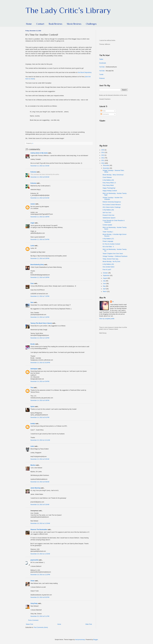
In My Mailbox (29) (108, 180)
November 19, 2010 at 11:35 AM (40, 554)
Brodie (33, 344)
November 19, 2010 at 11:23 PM (40, 575)
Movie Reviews (74, 24)
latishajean (34, 369)
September (106, 275)
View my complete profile (107, 319)
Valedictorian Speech (109, 218)
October (106, 273)
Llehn (32, 446)
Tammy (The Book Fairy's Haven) (41, 323)
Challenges (91, 24)
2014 (103, 153)
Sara (32, 302)
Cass (32, 283)
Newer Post (30, 624)
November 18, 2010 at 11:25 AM (40, 523)
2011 (103, 160)
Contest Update (107, 225)
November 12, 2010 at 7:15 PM (40, 296)
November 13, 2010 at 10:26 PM (40, 363)
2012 (103, 158)
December (106, 165)
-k (113, 302)
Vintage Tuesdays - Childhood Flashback (115, 256)
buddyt (33, 424)
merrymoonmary (80, 640)
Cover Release (107, 177)
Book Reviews (55, 24)
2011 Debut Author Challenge (111, 207)
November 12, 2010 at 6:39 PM (40, 277)
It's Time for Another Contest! (111, 244)
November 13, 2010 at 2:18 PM (40, 317)
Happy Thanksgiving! (109, 188)
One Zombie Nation (108, 267)
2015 (103, 150)
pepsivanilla (34, 560)
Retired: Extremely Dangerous (112, 202)
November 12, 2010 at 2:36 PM (40, 217)
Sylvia (33, 407)
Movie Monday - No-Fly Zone (111, 262)
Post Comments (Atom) (41, 627)
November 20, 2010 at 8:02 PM (40, 597)
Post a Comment (33, 620)
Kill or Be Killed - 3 (108, 247)
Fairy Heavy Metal (108, 185)
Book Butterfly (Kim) (37, 265)
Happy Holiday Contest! (110, 191)
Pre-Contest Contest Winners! (112, 205)
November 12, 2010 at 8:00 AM (40, 177)
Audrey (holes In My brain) (39, 153)
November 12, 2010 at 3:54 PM (40, 239)
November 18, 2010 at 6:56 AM (40, 482)
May (104, 286)
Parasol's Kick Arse (108, 215)
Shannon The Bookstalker (39, 530)
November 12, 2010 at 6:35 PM (40, 258)
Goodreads (103, 63)
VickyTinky (34, 603)
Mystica (33, 465)
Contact (40, 24)
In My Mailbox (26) (108, 264)
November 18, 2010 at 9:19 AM (40, 505)
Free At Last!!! (107, 270)
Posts (103, 111)
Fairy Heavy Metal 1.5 (109, 183)
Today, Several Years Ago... (111, 259)
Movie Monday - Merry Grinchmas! (113, 175)
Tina (32, 388)
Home (29, 24)
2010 (103, 163)
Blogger (96, 640)
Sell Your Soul (107, 213)
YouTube (102, 67)
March (105, 292)
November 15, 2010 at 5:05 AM (40, 459)
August (105, 278)
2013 (103, 155)
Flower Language (108, 241)
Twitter (101, 59)
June (105, 284)
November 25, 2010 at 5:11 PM (40, 616)
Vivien (33, 581)
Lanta (32, 246)
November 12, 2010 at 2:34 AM (40, 166)
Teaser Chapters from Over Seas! (113, 254)
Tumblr (101, 74)
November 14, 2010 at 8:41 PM (40, 417)
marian (33, 204)
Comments (105, 114)
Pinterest (102, 78)
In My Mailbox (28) (108, 210)
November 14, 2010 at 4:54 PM (40, 381)
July (104, 281)
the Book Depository (85, 72)
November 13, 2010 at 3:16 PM (40, 338)
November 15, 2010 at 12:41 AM (40, 440)
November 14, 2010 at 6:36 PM (40, 400)
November (106, 168)
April (104, 289)
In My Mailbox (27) (108, 239)
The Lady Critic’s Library (68, 10)
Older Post (89, 624)
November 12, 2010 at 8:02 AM (40, 198)
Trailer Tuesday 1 (108, 232)
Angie (32, 223)
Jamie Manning (35, 488)
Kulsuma (33, 172)
